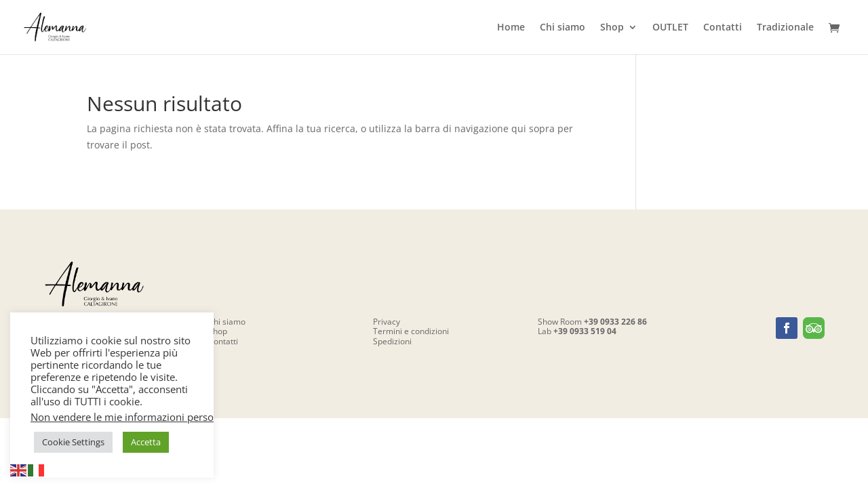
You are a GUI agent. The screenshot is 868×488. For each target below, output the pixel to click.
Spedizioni (392, 341)
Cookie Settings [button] (73, 442)
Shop (612, 28)
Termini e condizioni (411, 331)
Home (511, 28)
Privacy (387, 322)
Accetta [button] (146, 442)
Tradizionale (785, 28)
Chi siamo (563, 28)
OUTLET (670, 28)
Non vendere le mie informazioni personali (131, 417)
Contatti (723, 28)
